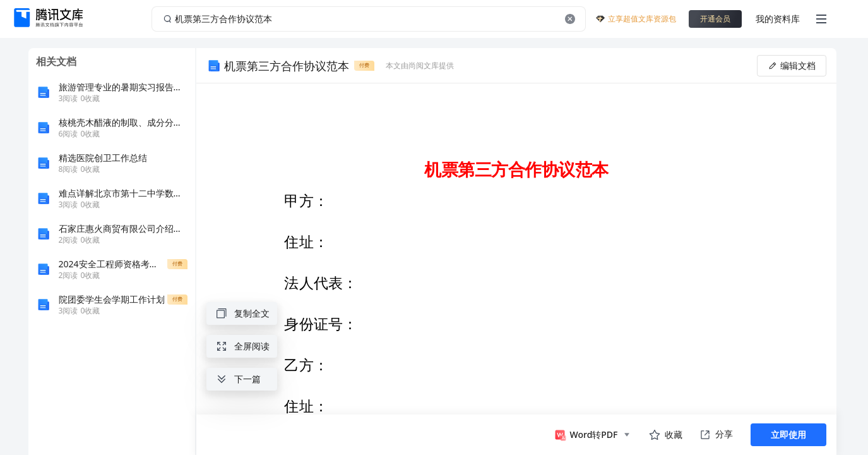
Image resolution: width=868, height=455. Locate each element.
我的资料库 (778, 19)
